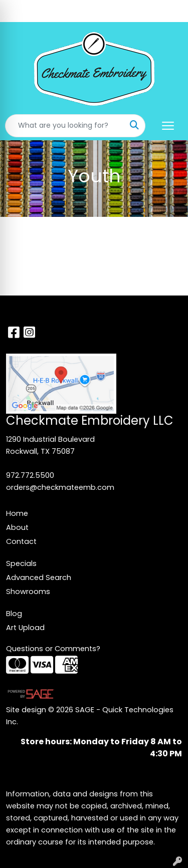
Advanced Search (39, 577)
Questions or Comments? (53, 649)
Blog (14, 614)
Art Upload (25, 628)
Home (17, 513)
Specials (21, 563)
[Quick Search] (65, 126)
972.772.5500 (30, 475)
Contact (21, 541)
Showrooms (28, 592)
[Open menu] (168, 126)
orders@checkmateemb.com (60, 487)
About (17, 527)
